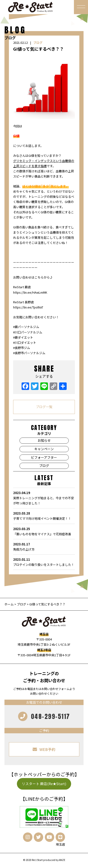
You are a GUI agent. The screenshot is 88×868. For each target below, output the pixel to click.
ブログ (38, 43)
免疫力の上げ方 (44, 547)
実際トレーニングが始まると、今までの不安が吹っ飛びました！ (44, 498)
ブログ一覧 (44, 407)
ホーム (9, 604)
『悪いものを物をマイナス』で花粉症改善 (44, 531)
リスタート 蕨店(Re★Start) (44, 784)
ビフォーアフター (44, 457)
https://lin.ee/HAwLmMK (30, 292)
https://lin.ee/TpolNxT (28, 307)
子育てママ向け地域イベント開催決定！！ (44, 516)
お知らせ (44, 440)
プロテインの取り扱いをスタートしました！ (44, 562)
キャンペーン (44, 449)
